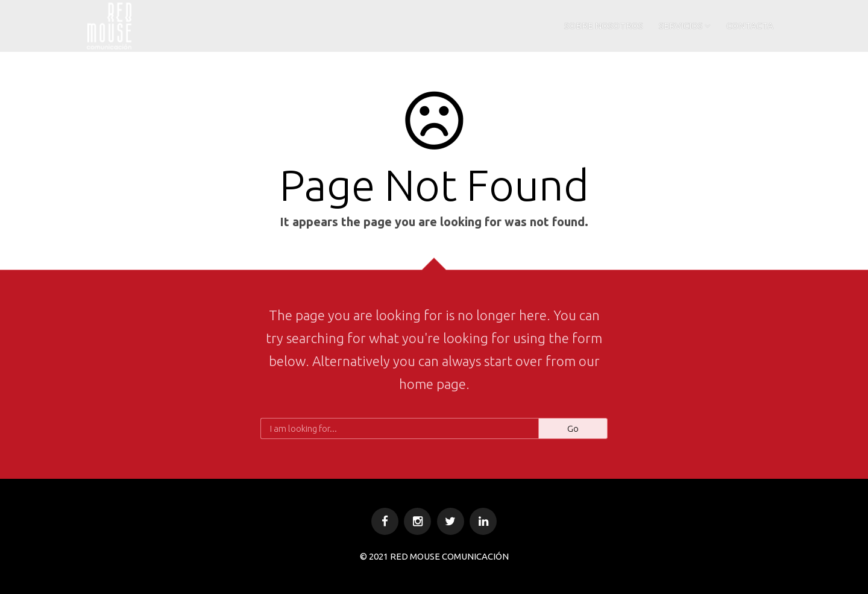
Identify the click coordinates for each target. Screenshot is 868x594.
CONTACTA (750, 26)
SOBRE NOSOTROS (604, 26)
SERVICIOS (681, 26)
